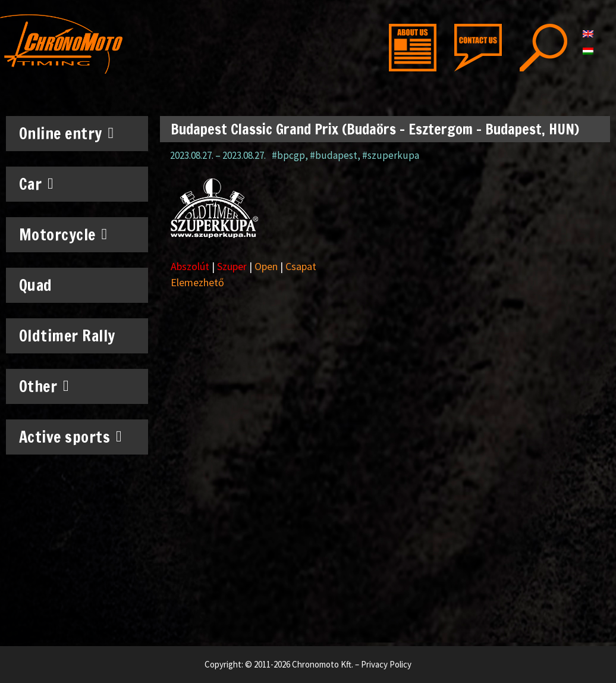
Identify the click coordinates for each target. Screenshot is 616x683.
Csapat (301, 266)
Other (44, 386)
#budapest (334, 155)
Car (37, 184)
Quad (36, 285)
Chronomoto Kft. (323, 664)
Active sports (71, 437)
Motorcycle (63, 234)
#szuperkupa (391, 155)
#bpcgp (288, 155)
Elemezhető (197, 282)
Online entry (67, 133)
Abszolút (190, 266)
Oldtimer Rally (67, 336)
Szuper (232, 266)
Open (266, 266)
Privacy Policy (386, 664)
